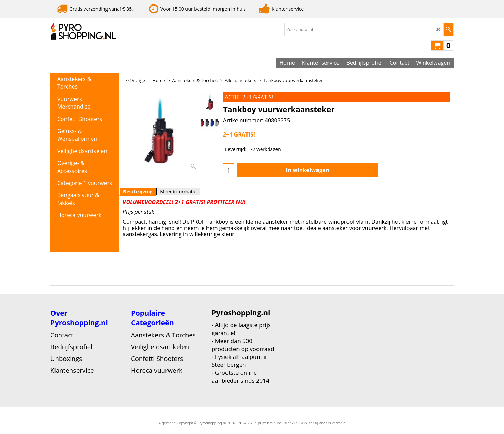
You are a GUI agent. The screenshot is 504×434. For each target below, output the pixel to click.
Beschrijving (138, 191)
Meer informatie (178, 191)
